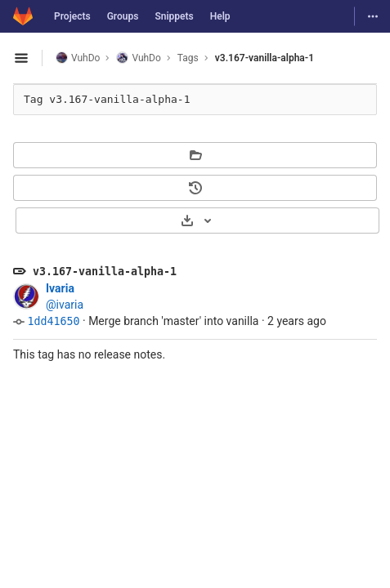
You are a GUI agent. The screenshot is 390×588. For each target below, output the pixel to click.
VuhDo (78, 58)
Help (220, 16)
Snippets (174, 16)
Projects (72, 16)
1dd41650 (53, 321)
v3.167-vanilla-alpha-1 (264, 58)
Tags (188, 58)
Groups (123, 16)
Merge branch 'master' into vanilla (173, 321)
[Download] (197, 220)
